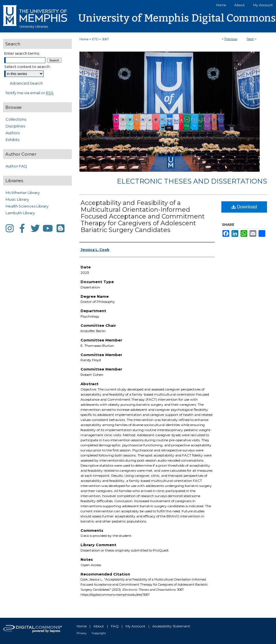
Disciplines (15, 126)
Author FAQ (16, 166)
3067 (105, 39)
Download (244, 207)
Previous (231, 39)
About (99, 626)
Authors (13, 133)
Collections (16, 119)
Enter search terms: (22, 53)
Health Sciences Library (27, 206)
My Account (135, 626)
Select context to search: (27, 67)
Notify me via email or (30, 93)
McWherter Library (23, 193)
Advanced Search (26, 83)
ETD (95, 39)
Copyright (99, 633)
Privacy (82, 633)
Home (84, 39)
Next (250, 39)
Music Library (17, 199)
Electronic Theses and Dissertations (192, 181)
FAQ (115, 626)
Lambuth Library (20, 213)
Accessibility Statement (171, 626)
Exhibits (13, 140)
